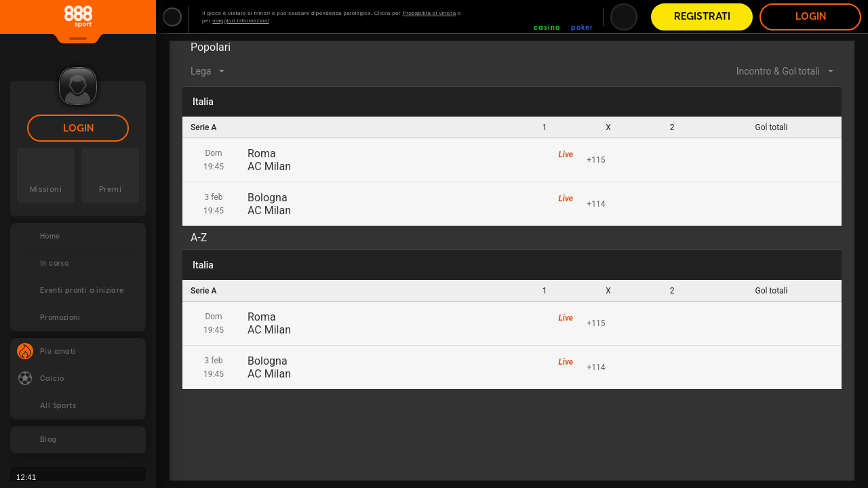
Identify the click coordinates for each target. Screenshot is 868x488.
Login (78, 128)
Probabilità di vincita (429, 13)
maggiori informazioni (241, 21)
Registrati (702, 17)
